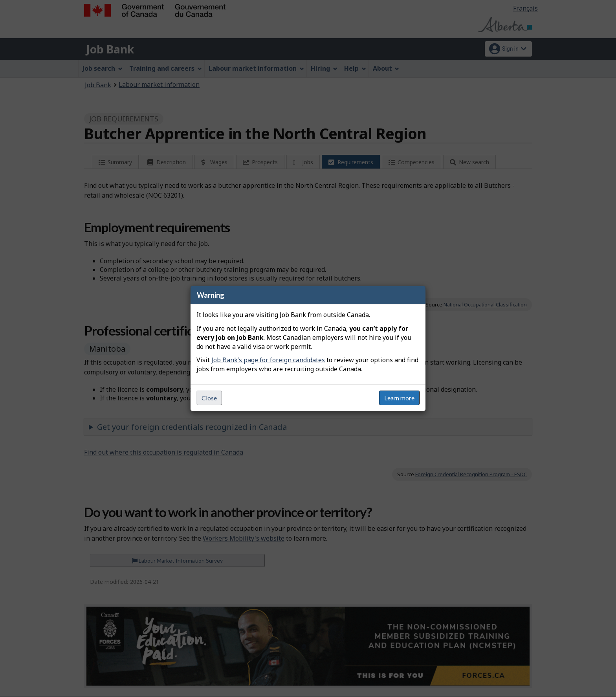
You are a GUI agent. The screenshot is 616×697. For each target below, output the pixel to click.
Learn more (399, 398)
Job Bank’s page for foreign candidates (268, 360)
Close (209, 398)
